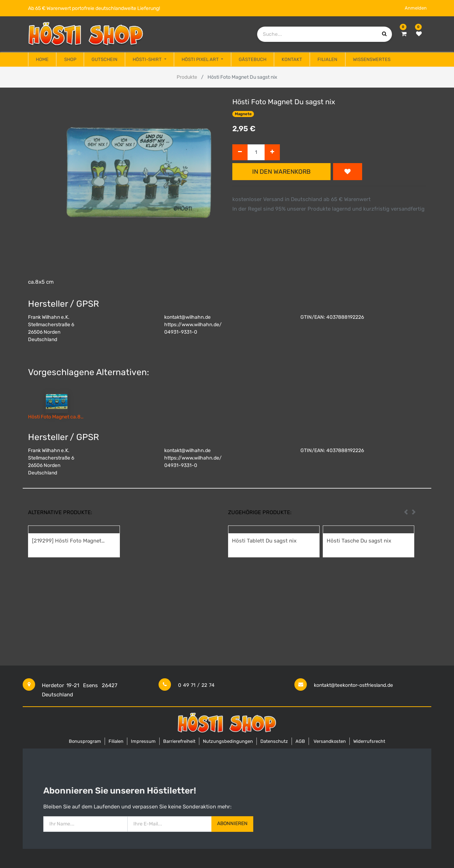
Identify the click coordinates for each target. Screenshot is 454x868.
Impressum (143, 741)
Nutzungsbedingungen (228, 741)
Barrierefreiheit (179, 741)
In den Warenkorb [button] (281, 172)
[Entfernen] (240, 152)
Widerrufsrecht (369, 741)
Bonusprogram (85, 741)
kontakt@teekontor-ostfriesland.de (353, 685)
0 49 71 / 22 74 (196, 685)
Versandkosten (330, 741)
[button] (348, 172)
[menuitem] (42, 60)
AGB (300, 741)
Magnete (243, 114)
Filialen (116, 741)
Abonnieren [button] (232, 824)
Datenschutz (274, 741)
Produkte (187, 77)
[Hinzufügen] (272, 152)
